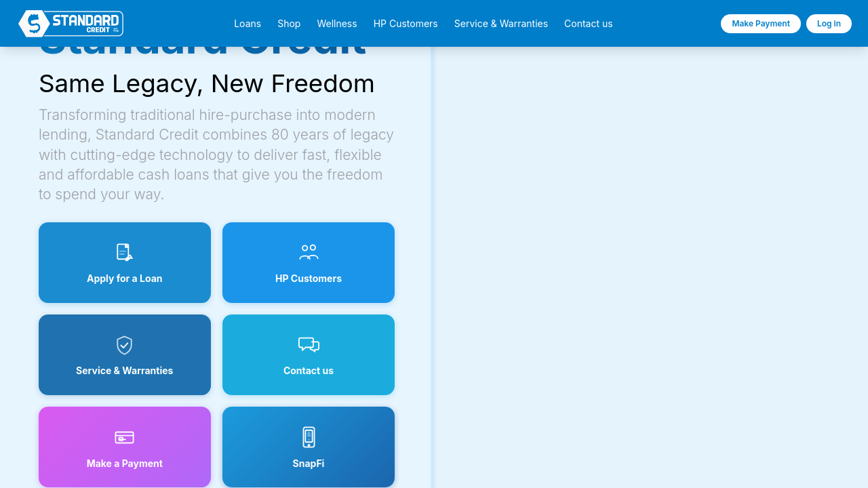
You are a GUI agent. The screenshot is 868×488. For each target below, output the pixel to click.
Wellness (337, 24)
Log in (829, 23)
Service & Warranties (501, 24)
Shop (289, 24)
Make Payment (761, 23)
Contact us (589, 24)
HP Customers (406, 24)
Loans (248, 24)
